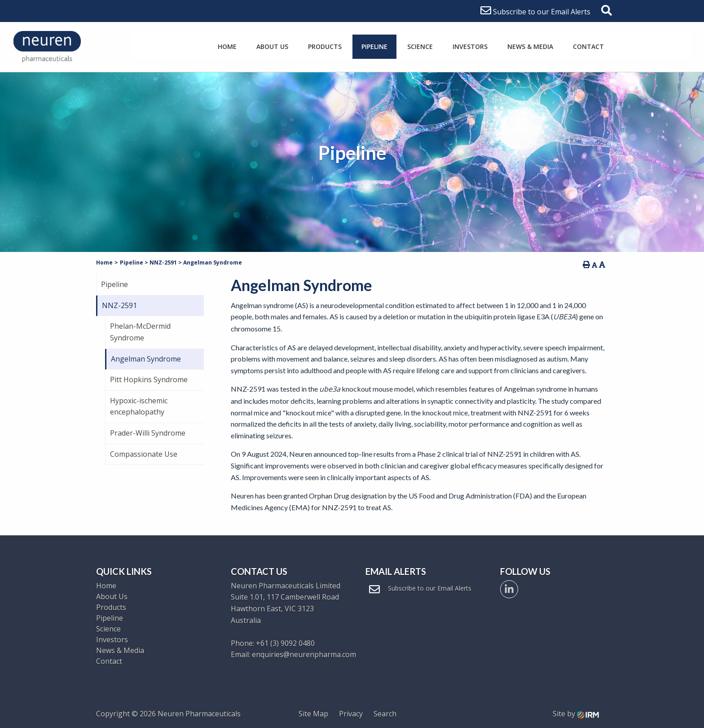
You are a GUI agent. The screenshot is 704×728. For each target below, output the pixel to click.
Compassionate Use (144, 454)
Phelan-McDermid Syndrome (140, 332)
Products (325, 46)
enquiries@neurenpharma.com (304, 654)
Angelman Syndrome (146, 359)
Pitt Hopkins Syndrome (149, 379)
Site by (576, 714)
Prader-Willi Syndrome (148, 433)
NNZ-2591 (119, 305)
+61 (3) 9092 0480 (285, 643)
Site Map (313, 714)
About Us (272, 46)
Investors (470, 46)
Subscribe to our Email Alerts (535, 12)
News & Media (530, 46)
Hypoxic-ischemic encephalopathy (139, 406)
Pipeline (374, 46)
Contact (588, 46)
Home (227, 46)
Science (420, 46)
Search (385, 714)
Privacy (351, 714)
